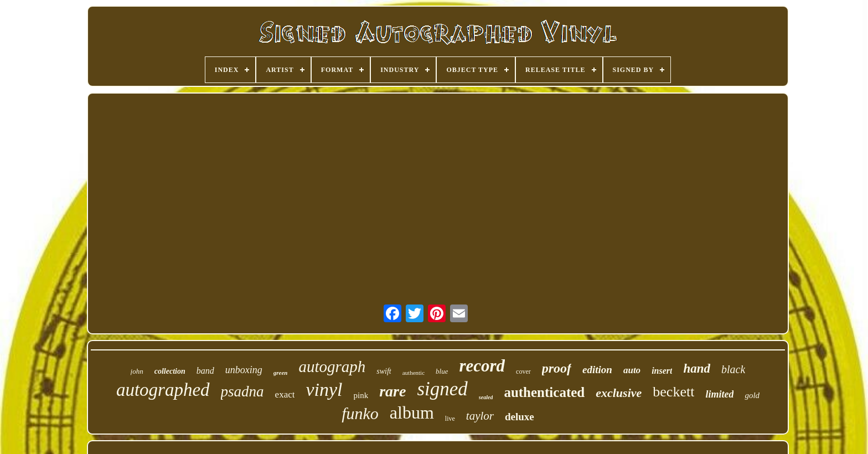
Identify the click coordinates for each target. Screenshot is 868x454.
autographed (163, 390)
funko (360, 413)
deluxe (520, 417)
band (205, 371)
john (137, 371)
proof (557, 368)
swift (384, 371)
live (450, 419)
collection (170, 371)
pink (361, 395)
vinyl (324, 389)
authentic (414, 373)
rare (392, 391)
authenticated (544, 392)
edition (597, 370)
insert (662, 371)
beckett (673, 392)
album (412, 412)
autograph (332, 367)
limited (719, 394)
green (281, 373)
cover (523, 372)
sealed (486, 397)
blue (442, 371)
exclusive (619, 393)
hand (697, 368)
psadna (242, 391)
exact (285, 394)
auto (632, 370)
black (733, 369)
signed (442, 389)
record (482, 366)
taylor (480, 416)
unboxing (244, 370)
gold (752, 395)
